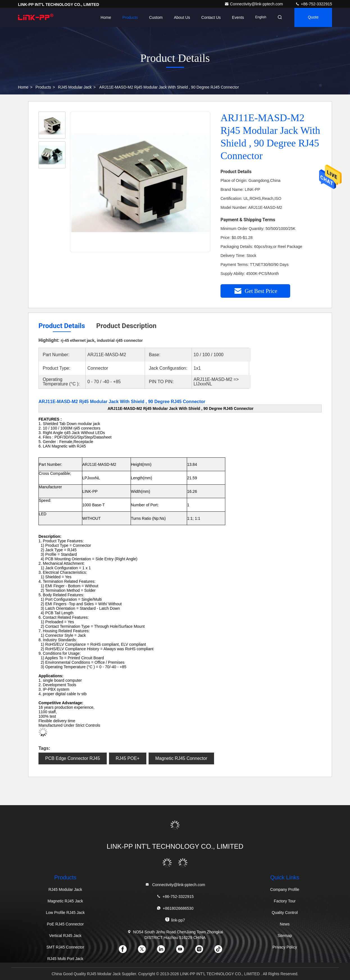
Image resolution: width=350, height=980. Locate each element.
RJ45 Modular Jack (75, 87)
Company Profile (285, 889)
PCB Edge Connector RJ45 (73, 758)
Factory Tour (285, 901)
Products (130, 17)
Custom (156, 17)
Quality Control (285, 913)
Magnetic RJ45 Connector (181, 758)
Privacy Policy (285, 947)
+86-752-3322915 (314, 4)
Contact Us (211, 17)
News (285, 924)
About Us (182, 17)
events (238, 17)
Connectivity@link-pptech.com (254, 4)
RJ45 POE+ (128, 758)
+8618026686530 (175, 908)
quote (313, 17)
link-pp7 (175, 920)
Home (106, 17)
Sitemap (285, 936)
